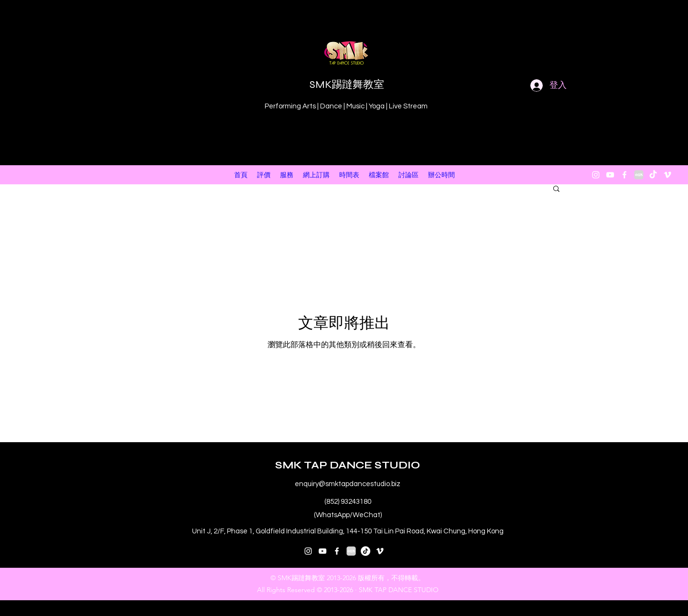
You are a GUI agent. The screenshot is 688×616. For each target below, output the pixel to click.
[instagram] (596, 175)
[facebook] (624, 175)
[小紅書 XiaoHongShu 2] (639, 175)
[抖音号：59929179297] (365, 551)
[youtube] (610, 175)
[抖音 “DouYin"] (653, 175)
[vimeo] (667, 175)
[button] (556, 189)
